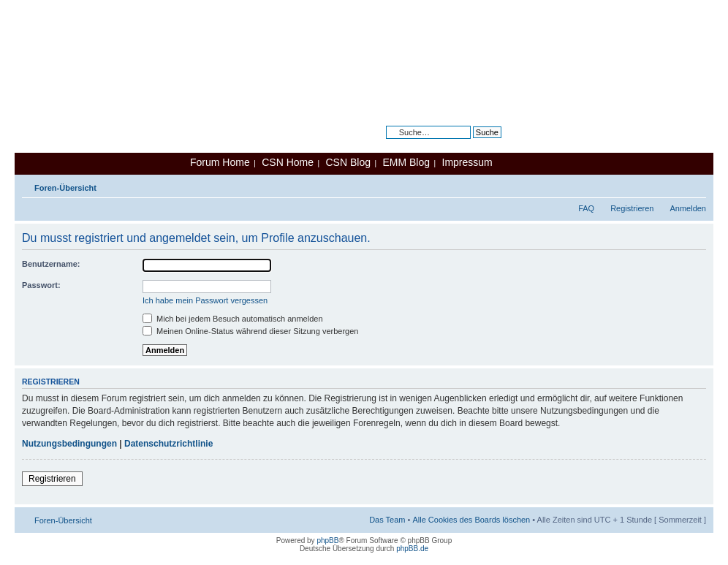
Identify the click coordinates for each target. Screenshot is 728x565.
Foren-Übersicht (65, 188)
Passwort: (41, 285)
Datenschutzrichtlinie (168, 444)
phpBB (327, 541)
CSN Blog (348, 162)
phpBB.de (412, 549)
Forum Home (220, 162)
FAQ (586, 208)
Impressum (467, 162)
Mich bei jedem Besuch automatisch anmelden (233, 319)
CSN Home (288, 162)
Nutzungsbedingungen (69, 444)
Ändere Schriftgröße (695, 185)
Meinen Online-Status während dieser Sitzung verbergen (250, 331)
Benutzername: (51, 264)
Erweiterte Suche (471, 143)
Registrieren (632, 208)
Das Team (387, 520)
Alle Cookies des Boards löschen (471, 520)
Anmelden (688, 208)
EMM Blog (406, 162)
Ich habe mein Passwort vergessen (205, 300)
